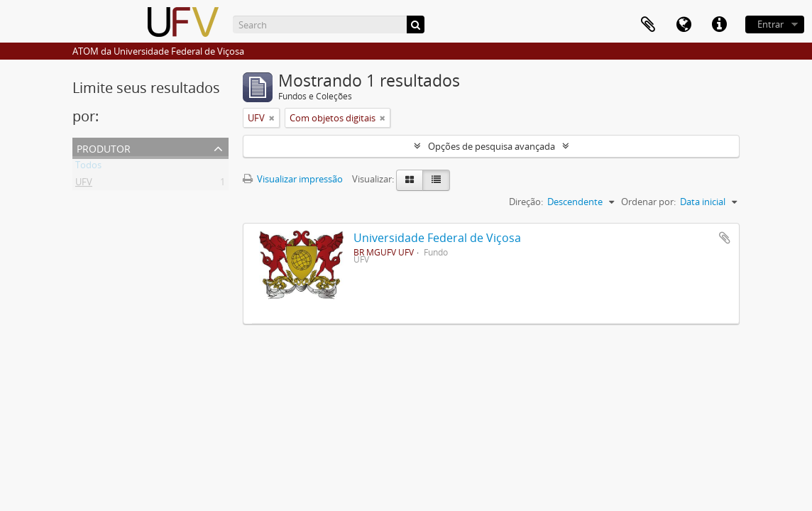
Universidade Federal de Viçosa (437, 238)
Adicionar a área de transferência (725, 238)
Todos (88, 167)
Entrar (770, 24)
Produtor (104, 147)
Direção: (526, 202)
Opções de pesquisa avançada (492, 146)
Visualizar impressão (293, 179)
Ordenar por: (648, 202)
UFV (84, 185)
